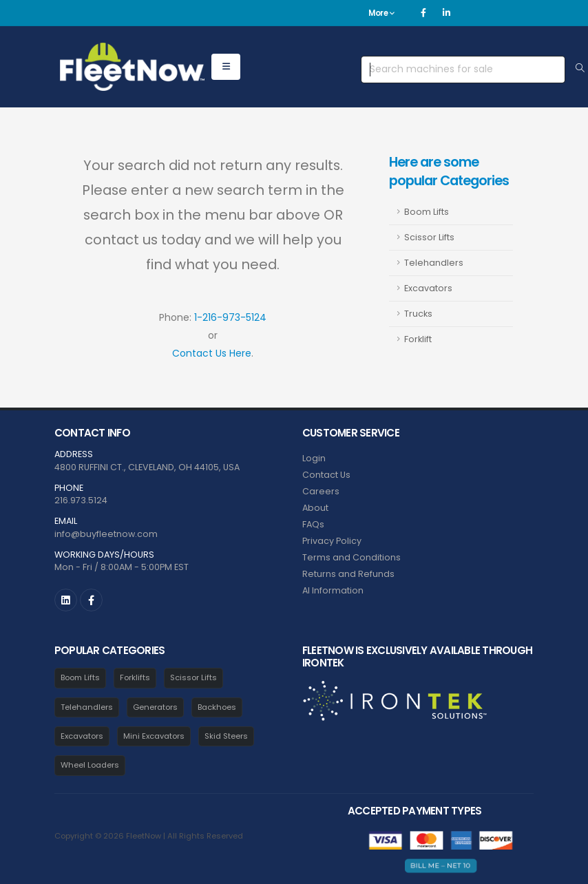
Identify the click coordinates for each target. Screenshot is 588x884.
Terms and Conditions (351, 557)
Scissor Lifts (429, 237)
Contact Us (326, 475)
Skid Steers (226, 736)
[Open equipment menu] (226, 67)
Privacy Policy (332, 541)
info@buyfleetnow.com (106, 534)
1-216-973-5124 (230, 317)
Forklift (418, 339)
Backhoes (217, 707)
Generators (155, 707)
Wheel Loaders (90, 765)
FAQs (313, 524)
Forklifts (135, 677)
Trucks (418, 314)
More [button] (381, 13)
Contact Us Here (212, 353)
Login (314, 458)
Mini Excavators (154, 736)
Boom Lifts (427, 212)
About (315, 508)
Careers (321, 491)
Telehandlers (434, 263)
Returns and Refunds (348, 574)
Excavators (428, 288)
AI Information (333, 590)
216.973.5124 (81, 500)
